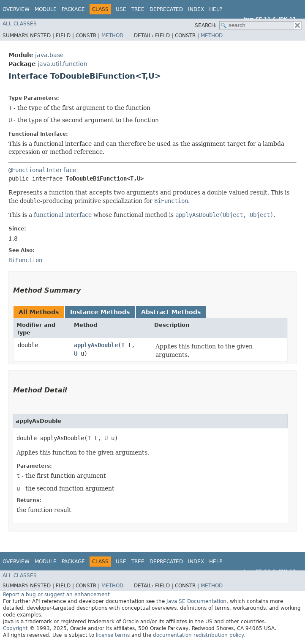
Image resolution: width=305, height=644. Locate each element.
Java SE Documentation (196, 601)
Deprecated (166, 9)
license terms (113, 635)
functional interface (63, 215)
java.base (49, 55)
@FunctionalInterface (42, 170)
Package (73, 9)
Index (196, 9)
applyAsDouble (96, 345)
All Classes (20, 24)
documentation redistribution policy (198, 635)
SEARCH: (206, 25)
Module (46, 9)
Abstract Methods (171, 312)
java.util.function (63, 64)
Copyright (15, 628)
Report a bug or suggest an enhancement (56, 595)
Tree (138, 9)
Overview (16, 9)
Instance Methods (100, 312)
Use (121, 9)
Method (112, 36)
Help (216, 9)
